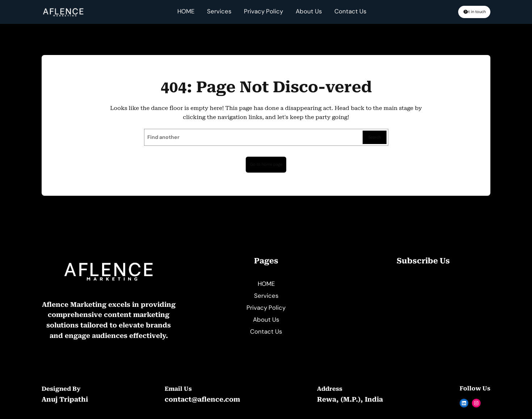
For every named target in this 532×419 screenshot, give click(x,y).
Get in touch (461, 12)
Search (373, 138)
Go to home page (266, 166)
